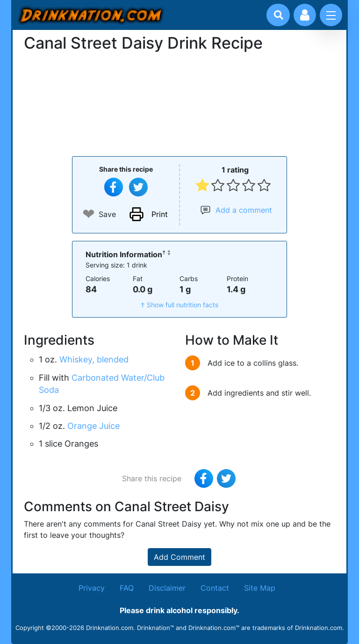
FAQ (127, 588)
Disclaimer (167, 588)
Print (160, 214)
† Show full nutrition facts (179, 305)
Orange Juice (93, 426)
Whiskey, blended (94, 359)
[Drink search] (279, 15)
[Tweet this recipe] (138, 187)
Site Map (260, 588)
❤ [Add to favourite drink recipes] (89, 214)
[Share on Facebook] (114, 187)
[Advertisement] (179, 103)
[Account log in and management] (305, 15)
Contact (215, 588)
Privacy (92, 588)
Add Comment (179, 557)
